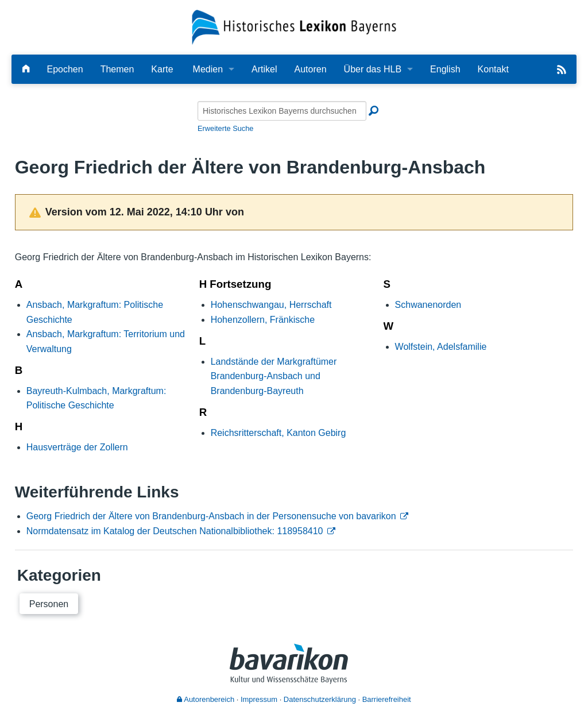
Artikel (264, 69)
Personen (49, 604)
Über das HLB (373, 69)
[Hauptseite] (26, 69)
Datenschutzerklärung (320, 699)
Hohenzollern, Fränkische (263, 320)
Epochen (65, 69)
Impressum (259, 699)
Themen (117, 69)
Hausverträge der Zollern (77, 447)
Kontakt (493, 69)
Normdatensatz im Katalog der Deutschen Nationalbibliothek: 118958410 (175, 531)
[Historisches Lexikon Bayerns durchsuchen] (282, 111)
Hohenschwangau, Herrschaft (271, 305)
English (445, 69)
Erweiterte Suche (225, 128)
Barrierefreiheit (387, 699)
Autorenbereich (206, 699)
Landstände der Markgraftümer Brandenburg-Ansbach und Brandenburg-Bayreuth (274, 376)
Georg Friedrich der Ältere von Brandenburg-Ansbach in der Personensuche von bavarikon (211, 516)
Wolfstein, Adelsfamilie (441, 347)
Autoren (311, 69)
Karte (162, 69)
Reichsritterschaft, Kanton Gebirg (278, 433)
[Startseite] (294, 27)
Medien (208, 69)
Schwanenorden (428, 305)
